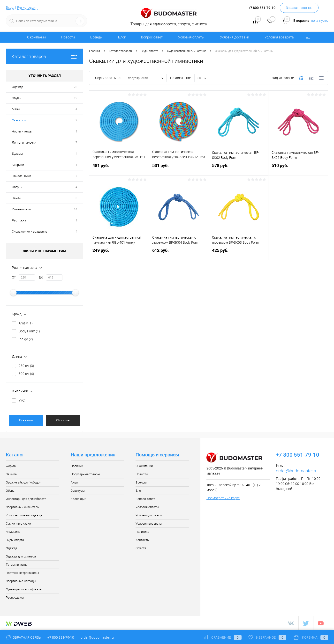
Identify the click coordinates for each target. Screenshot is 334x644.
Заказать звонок (299, 8)
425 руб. (239, 253)
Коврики (18, 165)
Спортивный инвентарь (22, 507)
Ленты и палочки (24, 143)
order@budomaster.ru (297, 471)
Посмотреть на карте (223, 498)
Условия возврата (279, 37)
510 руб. (298, 168)
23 (76, 87)
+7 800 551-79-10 (61, 637)
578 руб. (239, 168)
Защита (11, 474)
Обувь (16, 98)
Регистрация (27, 7)
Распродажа (15, 597)
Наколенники (21, 176)
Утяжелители (21, 209)
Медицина (13, 532)
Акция (75, 482)
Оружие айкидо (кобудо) (23, 482)
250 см (26, 366)
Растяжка (19, 220)
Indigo (26, 339)
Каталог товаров (45, 56)
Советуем (78, 491)
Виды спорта (15, 540)
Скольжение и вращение (30, 231)
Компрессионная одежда (24, 515)
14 (76, 209)
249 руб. (119, 253)
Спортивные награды (21, 581)
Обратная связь (23, 637)
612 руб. (179, 253)
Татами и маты (17, 565)
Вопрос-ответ (152, 37)
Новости (68, 37)
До (41, 277)
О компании (36, 37)
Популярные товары (85, 474)
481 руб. (119, 168)
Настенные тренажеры (22, 573)
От (14, 277)
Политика (142, 532)
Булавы (17, 154)
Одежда (18, 87)
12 (76, 98)
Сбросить (63, 420)
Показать (26, 420)
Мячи (16, 109)
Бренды (96, 37)
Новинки (77, 466)
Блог (122, 37)
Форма (11, 466)
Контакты (143, 540)
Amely (26, 323)
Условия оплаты (191, 37)
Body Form (29, 331)
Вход (10, 7)
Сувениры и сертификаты (24, 589)
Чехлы (17, 198)
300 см (26, 374)
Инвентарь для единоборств (26, 499)
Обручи (17, 187)
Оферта (141, 548)
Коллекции (78, 499)
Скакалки (19, 120)
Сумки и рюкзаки (18, 523)
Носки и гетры (22, 131)
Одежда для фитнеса (21, 556)
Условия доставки (235, 37)
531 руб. (179, 168)
